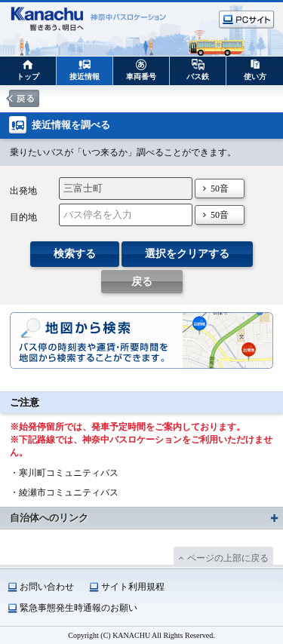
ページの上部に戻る (228, 558)
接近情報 (85, 77)
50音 (220, 189)
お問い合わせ (47, 587)
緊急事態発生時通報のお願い (78, 608)
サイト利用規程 (133, 587)
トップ (28, 77)
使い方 (255, 77)
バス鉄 (198, 77)
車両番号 (141, 77)
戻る (142, 282)
